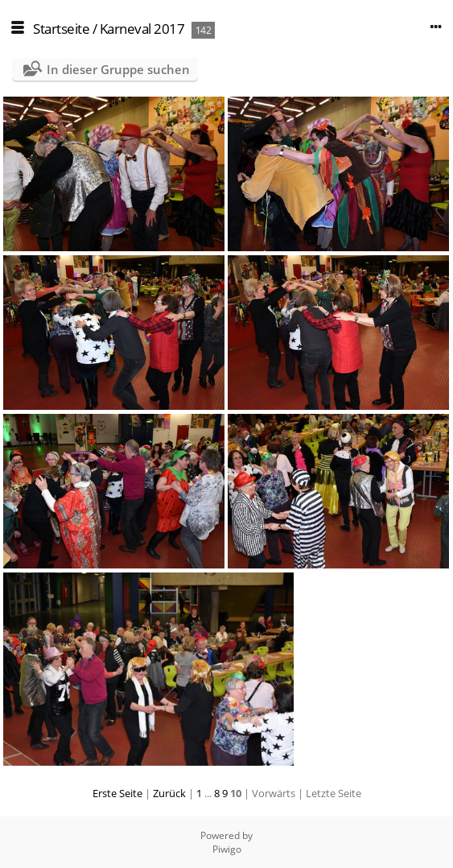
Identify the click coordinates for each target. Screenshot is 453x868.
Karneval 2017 (142, 29)
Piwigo (227, 849)
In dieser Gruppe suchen (118, 69)
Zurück (169, 793)
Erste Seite (117, 793)
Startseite (61, 29)
